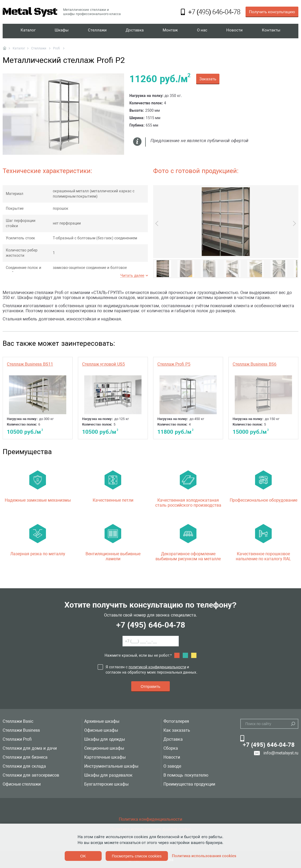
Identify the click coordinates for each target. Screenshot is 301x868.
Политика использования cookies (204, 856)
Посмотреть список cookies (137, 856)
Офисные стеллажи (22, 784)
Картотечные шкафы (105, 757)
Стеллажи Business (21, 730)
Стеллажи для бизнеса (25, 757)
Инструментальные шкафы (111, 766)
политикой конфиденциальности (157, 667)
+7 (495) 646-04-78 (150, 625)
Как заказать (177, 730)
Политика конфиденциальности (150, 819)
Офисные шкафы (101, 730)
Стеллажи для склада (24, 766)
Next (293, 223)
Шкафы (62, 31)
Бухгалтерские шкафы (106, 784)
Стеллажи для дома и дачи (30, 748)
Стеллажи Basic (18, 721)
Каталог (28, 31)
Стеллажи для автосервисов (31, 775)
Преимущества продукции (189, 784)
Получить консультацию (272, 12)
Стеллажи (98, 31)
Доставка (135, 31)
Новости (235, 31)
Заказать (208, 79)
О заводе (172, 766)
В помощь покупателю (186, 775)
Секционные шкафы (104, 748)
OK (83, 856)
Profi (57, 48)
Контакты (271, 31)
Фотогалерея (176, 721)
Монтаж (171, 31)
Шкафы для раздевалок (108, 775)
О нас (203, 31)
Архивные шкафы (102, 721)
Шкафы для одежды (105, 739)
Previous (158, 223)
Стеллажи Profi (17, 739)
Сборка (171, 748)
